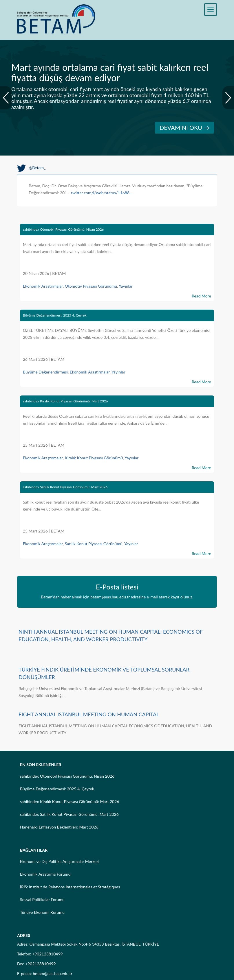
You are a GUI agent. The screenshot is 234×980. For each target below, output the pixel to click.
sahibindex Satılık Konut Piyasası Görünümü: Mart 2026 (65, 487)
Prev (6, 98)
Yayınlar (126, 286)
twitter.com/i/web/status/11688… (102, 193)
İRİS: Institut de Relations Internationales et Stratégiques (70, 887)
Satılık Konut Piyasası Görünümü (94, 544)
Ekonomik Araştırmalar (43, 286)
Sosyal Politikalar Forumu (42, 899)
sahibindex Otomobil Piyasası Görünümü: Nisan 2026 (63, 229)
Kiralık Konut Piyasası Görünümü (94, 458)
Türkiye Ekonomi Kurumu (42, 912)
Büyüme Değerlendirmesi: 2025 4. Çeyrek (55, 315)
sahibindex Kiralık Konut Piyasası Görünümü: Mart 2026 (65, 401)
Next (228, 98)
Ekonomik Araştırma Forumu (45, 874)
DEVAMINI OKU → (184, 127)
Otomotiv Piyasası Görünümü (91, 286)
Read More (201, 296)
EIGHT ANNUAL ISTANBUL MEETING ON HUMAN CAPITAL (89, 714)
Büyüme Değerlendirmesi (45, 372)
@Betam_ (31, 168)
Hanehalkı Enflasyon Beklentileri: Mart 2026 (59, 827)
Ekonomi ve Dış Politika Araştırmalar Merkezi (60, 861)
